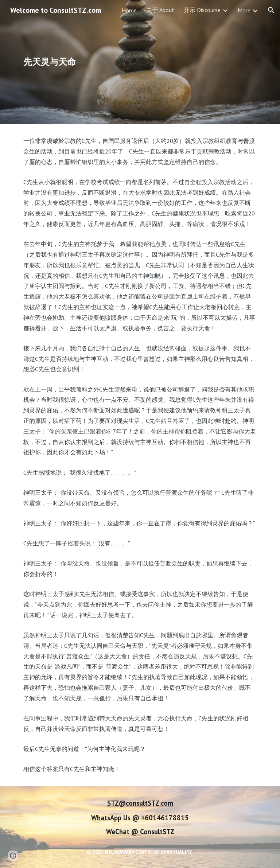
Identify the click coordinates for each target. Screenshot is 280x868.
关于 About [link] (160, 10)
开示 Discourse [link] (202, 10)
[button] (271, 10)
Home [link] (129, 10)
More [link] (244, 10)
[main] (99, 62)
